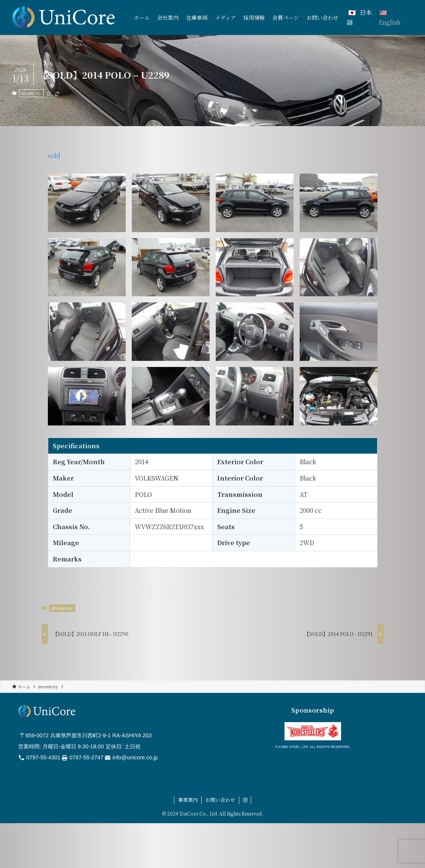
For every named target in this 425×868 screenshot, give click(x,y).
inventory (31, 93)
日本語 (359, 17)
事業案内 (188, 800)
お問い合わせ (220, 800)
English (390, 22)
